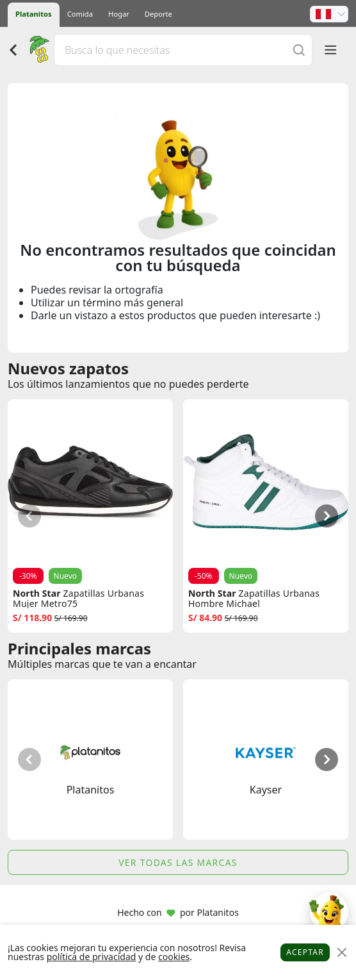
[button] (329, 14)
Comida (80, 14)
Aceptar (305, 952)
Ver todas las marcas (178, 862)
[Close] (342, 953)
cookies (174, 957)
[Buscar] (299, 50)
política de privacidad (92, 957)
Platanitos (34, 14)
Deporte (158, 14)
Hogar (119, 14)
